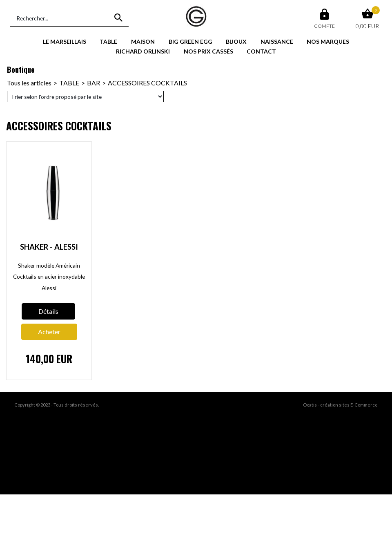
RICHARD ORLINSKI (143, 51)
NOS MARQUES (328, 41)
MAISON (143, 41)
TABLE (108, 41)
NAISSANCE (277, 41)
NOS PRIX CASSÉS (208, 51)
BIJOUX (236, 41)
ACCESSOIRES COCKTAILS (147, 83)
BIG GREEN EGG (190, 41)
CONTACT (261, 51)
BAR (94, 83)
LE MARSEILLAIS (65, 41)
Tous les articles (29, 83)
